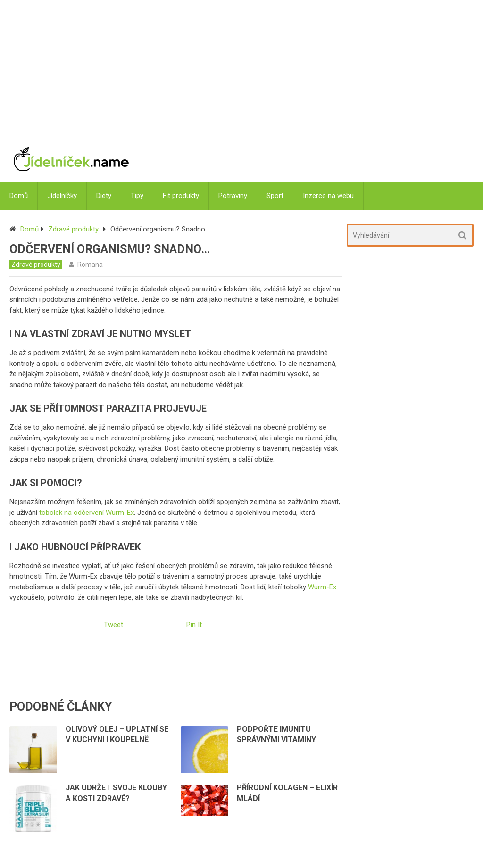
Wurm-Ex (322, 587)
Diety (104, 196)
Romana (90, 265)
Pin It (194, 625)
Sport (275, 196)
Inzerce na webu (328, 196)
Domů (19, 196)
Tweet (113, 625)
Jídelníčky (62, 196)
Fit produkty (181, 196)
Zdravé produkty (73, 229)
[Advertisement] (299, 68)
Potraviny (233, 196)
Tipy (137, 196)
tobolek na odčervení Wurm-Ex (87, 513)
